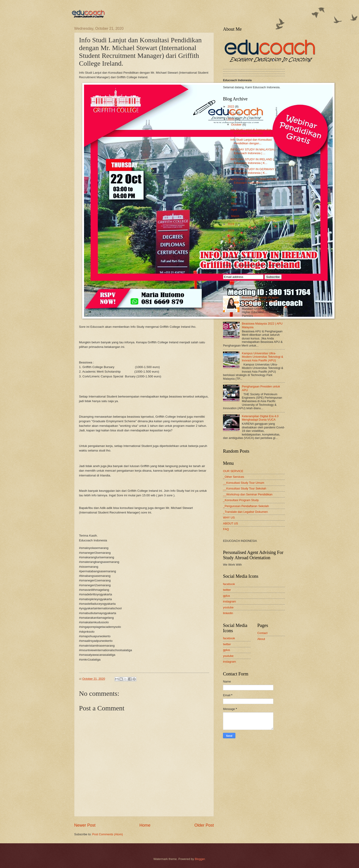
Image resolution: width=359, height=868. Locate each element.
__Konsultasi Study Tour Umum (244, 483)
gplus (227, 596)
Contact (262, 633)
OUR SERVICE (233, 471)
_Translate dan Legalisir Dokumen (245, 512)
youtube (228, 607)
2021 (231, 113)
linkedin (228, 613)
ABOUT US (231, 523)
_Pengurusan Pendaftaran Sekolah (246, 506)
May (234, 203)
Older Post (204, 825)
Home (145, 825)
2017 (231, 237)
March (235, 216)
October (237, 125)
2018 (231, 230)
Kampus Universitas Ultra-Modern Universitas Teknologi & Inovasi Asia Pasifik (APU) (262, 357)
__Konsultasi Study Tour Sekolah (245, 488)
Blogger (200, 859)
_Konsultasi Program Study (241, 500)
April (234, 210)
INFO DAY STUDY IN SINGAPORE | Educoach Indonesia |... (254, 181)
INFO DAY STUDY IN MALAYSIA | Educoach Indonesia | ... (253, 151)
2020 (231, 119)
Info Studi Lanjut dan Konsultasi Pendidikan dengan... (251, 141)
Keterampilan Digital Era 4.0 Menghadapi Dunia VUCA (260, 418)
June (235, 197)
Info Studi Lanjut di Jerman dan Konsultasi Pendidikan (251, 132)
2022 (231, 106)
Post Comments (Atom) (108, 834)
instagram (230, 601)
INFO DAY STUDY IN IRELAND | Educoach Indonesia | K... (252, 161)
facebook (229, 584)
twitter (227, 590)
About (261, 639)
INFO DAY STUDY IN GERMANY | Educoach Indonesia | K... (253, 171)
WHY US (229, 517)
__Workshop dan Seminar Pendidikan (248, 494)
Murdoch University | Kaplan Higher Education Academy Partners (260, 301)
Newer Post (85, 825)
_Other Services (234, 477)
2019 (231, 224)
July (234, 191)
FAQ (226, 529)
